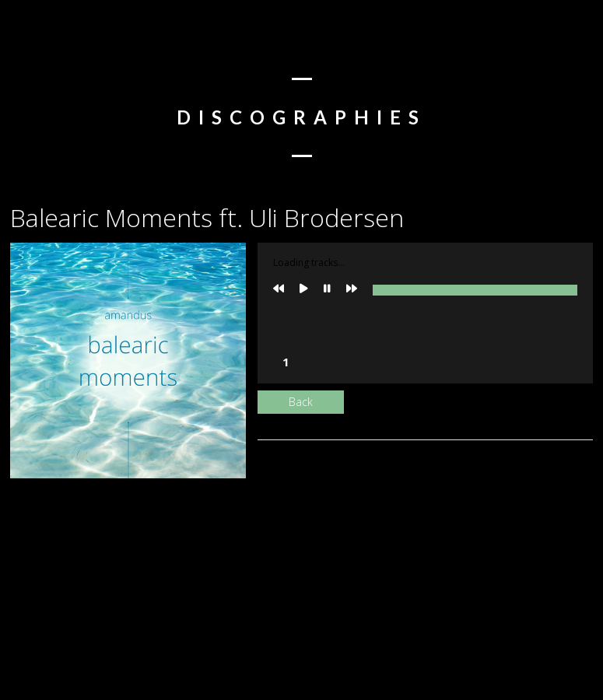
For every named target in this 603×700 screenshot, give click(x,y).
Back (301, 402)
